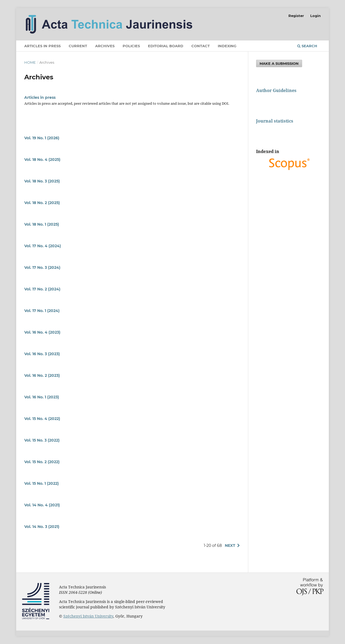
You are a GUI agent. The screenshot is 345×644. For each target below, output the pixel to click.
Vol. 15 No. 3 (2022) (42, 440)
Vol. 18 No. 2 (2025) (42, 203)
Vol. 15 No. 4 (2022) (42, 419)
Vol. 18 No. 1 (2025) (42, 224)
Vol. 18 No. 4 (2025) (42, 160)
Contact (201, 46)
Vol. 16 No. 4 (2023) (42, 332)
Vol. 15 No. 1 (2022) (42, 483)
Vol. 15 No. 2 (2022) (42, 462)
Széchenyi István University (88, 616)
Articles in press (42, 46)
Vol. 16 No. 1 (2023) (42, 397)
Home (30, 62)
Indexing (227, 46)
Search (307, 46)
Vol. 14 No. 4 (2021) (42, 505)
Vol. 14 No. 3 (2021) (42, 527)
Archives (105, 46)
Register (296, 16)
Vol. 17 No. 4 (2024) (43, 246)
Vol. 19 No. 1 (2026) (42, 138)
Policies (131, 46)
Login (315, 16)
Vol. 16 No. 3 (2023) (42, 354)
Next (230, 545)
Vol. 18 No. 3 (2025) (42, 181)
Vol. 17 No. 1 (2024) (42, 311)
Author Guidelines (276, 90)
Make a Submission (279, 63)
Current (78, 46)
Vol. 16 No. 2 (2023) (42, 375)
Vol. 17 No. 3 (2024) (42, 267)
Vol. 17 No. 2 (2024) (42, 289)
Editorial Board (166, 46)
